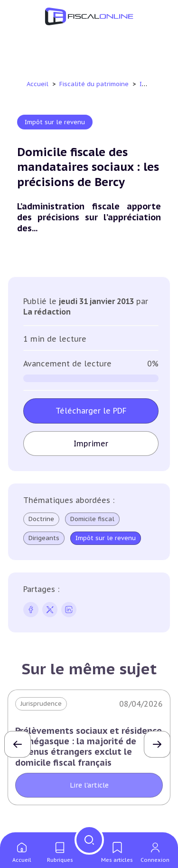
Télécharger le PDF (91, 411)
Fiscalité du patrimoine (95, 84)
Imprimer (91, 444)
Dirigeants (44, 538)
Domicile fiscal (92, 519)
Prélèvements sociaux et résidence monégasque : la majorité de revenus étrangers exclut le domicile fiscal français (89, 747)
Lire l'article (89, 785)
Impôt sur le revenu (55, 122)
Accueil (37, 84)
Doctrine (41, 519)
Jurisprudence (41, 704)
